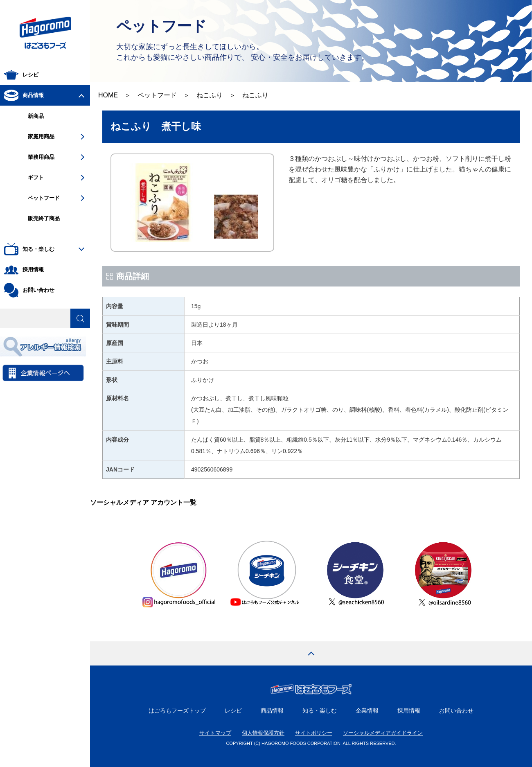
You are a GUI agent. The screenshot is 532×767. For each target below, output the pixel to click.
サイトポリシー (314, 733)
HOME (108, 95)
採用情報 (409, 711)
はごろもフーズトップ (177, 711)
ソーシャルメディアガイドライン (383, 733)
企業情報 (367, 711)
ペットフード (157, 95)
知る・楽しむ (320, 711)
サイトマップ (215, 733)
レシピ (233, 711)
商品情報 (272, 711)
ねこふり (210, 95)
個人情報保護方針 (263, 733)
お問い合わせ (456, 711)
